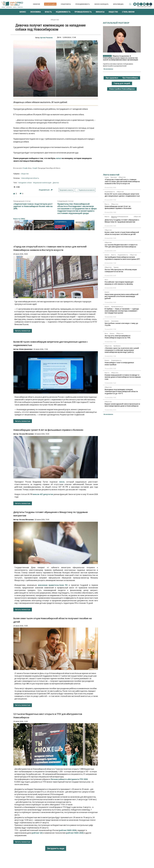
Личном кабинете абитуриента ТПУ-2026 (69, 779)
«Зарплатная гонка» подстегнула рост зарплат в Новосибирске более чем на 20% (33, 206)
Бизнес (107, 255)
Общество (55, 20)
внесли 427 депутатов (43, 494)
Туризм (116, 267)
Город (107, 177)
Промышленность (117, 307)
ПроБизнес (117, 346)
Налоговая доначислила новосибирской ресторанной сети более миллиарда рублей (121, 296)
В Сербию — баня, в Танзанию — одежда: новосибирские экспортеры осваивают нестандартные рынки (122, 311)
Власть (107, 204)
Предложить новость (66, 190)
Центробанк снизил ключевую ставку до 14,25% (121, 324)
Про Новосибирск (130, 78)
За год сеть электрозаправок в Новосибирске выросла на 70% (118, 337)
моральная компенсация (42, 183)
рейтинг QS (37, 833)
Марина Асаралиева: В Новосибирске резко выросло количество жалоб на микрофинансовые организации (120, 58)
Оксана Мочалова (26, 434)
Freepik (25, 168)
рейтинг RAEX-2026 (68, 830)
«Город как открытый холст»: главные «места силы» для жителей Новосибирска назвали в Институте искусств (122, 181)
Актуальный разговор (116, 23)
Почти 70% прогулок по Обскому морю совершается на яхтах (121, 270)
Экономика (115, 321)
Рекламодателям (144, 7)
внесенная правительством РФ (53, 585)
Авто (106, 280)
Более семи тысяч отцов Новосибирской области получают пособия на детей (122, 233)
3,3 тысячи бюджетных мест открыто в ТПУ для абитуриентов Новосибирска (121, 246)
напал (59, 158)
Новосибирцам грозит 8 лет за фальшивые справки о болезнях (48, 430)
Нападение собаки (25, 183)
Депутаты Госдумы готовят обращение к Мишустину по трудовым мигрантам (122, 221)
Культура (114, 177)
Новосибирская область (30, 178)
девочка (56, 183)
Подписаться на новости (85, 190)
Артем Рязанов (46, 38)
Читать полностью (23, 331)
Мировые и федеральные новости (120, 217)
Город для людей (122, 83)
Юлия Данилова (26, 349)
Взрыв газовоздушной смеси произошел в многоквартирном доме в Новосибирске (122, 405)
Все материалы (108, 69)
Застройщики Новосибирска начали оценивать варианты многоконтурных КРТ (122, 258)
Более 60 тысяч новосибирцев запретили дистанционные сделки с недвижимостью (122, 195)
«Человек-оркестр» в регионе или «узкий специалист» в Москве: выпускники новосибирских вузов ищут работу (122, 350)
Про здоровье (112, 78)
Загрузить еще (56, 848)
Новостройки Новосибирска (122, 89)
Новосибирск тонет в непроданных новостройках (119, 363)
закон (62, 482)
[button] (130, 4)
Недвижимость (110, 192)
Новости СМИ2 (19, 219)
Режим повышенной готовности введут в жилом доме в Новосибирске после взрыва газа (123, 377)
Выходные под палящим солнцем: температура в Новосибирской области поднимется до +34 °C (121, 391)
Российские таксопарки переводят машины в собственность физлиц (119, 283)
